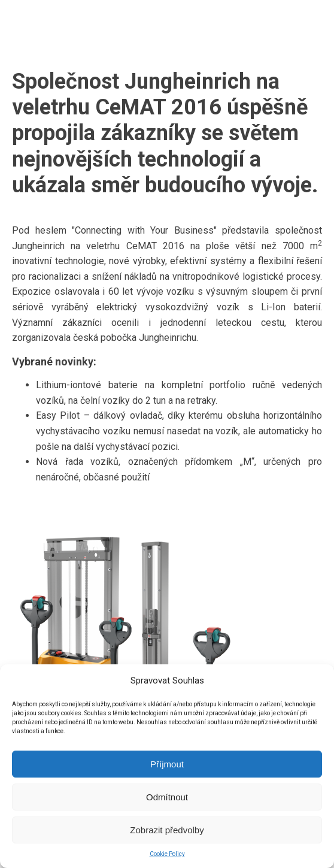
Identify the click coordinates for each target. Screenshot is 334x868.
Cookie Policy (167, 854)
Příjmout (167, 764)
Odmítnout (167, 797)
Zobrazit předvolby (167, 830)
